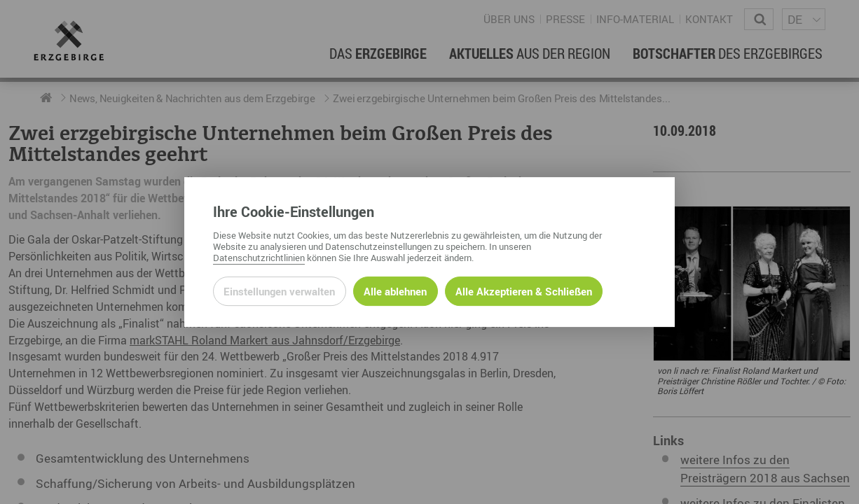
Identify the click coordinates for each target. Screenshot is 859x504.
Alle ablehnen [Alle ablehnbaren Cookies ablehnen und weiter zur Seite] (395, 291)
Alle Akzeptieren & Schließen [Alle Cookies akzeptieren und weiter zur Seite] (524, 291)
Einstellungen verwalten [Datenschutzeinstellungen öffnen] (279, 291)
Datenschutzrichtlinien (259, 258)
